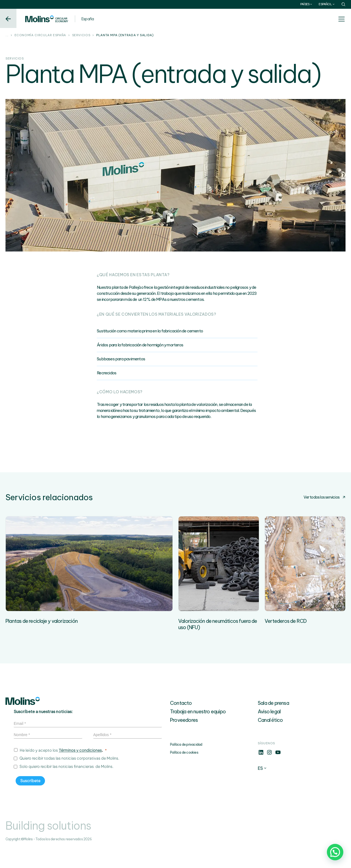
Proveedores (184, 740)
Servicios (81, 35)
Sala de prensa (273, 723)
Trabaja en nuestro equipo (198, 732)
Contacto (181, 723)
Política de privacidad (186, 764)
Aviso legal (269, 732)
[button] (335, 852)
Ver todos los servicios (325, 497)
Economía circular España (40, 35)
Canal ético (270, 740)
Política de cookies (184, 772)
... (7, 35)
